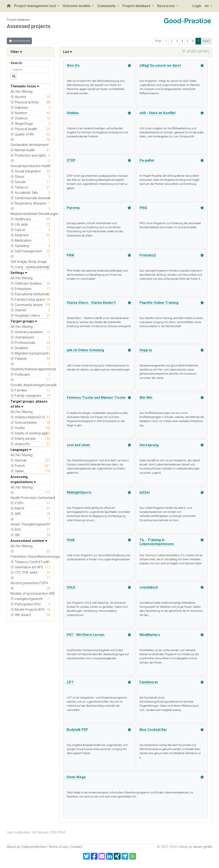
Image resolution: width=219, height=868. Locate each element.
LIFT (70, 682)
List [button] (68, 52)
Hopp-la (146, 350)
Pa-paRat (147, 160)
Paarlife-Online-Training (159, 303)
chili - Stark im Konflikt (158, 113)
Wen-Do (73, 65)
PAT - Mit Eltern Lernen (86, 635)
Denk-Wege (76, 777)
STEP (71, 160)
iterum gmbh (203, 847)
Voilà (71, 540)
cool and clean (78, 445)
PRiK (70, 255)
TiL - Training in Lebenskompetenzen (157, 542)
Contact (76, 847)
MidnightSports (79, 492)
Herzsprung (149, 445)
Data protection (34, 847)
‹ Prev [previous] (158, 41)
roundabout (149, 587)
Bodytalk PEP (77, 730)
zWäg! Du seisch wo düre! (160, 65)
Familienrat (149, 682)
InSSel (144, 492)
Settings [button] (19, 273)
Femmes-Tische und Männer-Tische (96, 398)
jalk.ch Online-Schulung (85, 350)
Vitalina (73, 113)
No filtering (24, 92)
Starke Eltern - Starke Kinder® (91, 303)
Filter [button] (16, 52)
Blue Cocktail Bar (153, 730)
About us (13, 847)
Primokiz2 (148, 255)
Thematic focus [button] (25, 86)
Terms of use (58, 847)
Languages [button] (21, 450)
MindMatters (150, 635)
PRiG (143, 208)
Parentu (73, 208)
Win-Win (146, 398)
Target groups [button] (24, 321)
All (12, 92)
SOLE (71, 587)
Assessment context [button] (29, 541)
